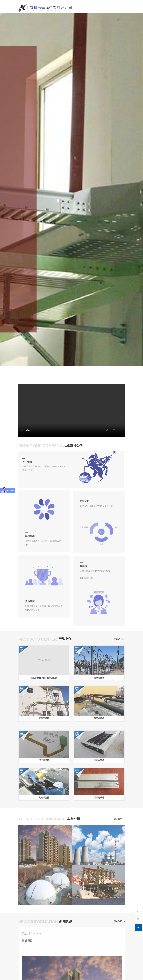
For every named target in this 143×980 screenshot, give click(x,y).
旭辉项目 (30, 941)
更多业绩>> (119, 817)
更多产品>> (119, 637)
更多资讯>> (119, 920)
